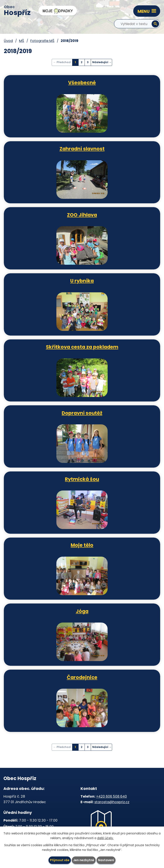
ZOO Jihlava (82, 215)
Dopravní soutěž (82, 413)
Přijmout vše (60, 860)
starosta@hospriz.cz (112, 802)
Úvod (8, 41)
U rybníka (82, 281)
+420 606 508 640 (111, 796)
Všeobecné (82, 82)
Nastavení (106, 860)
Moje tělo (82, 545)
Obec (17, 11)
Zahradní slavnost (82, 149)
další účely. (105, 838)
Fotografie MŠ (42, 41)
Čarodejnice (82, 677)
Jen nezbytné (84, 860)
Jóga (82, 611)
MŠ (22, 41)
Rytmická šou (82, 479)
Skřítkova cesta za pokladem (82, 347)
